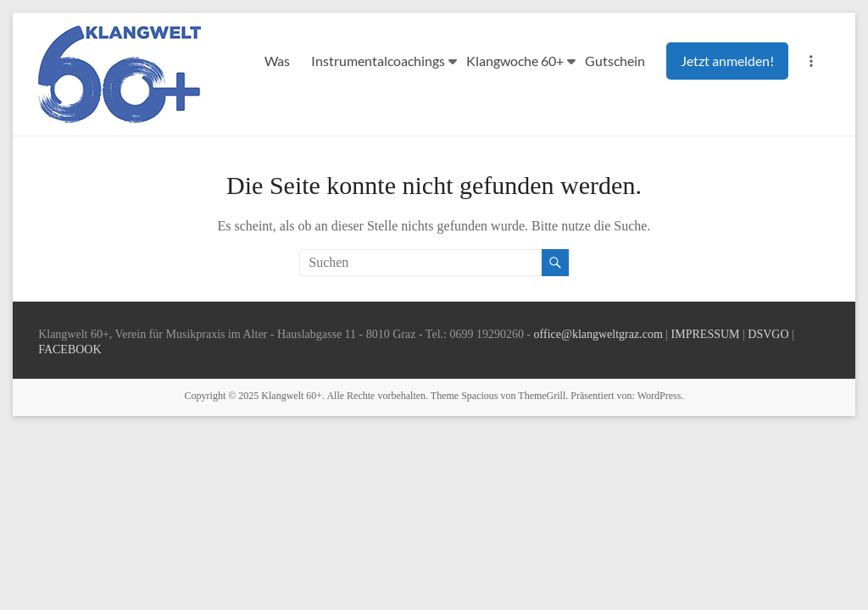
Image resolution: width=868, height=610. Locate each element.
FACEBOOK (70, 349)
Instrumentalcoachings (378, 61)
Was (277, 61)
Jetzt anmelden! (727, 61)
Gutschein (615, 61)
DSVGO (768, 334)
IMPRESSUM (706, 334)
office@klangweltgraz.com (598, 334)
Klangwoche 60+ (515, 61)
